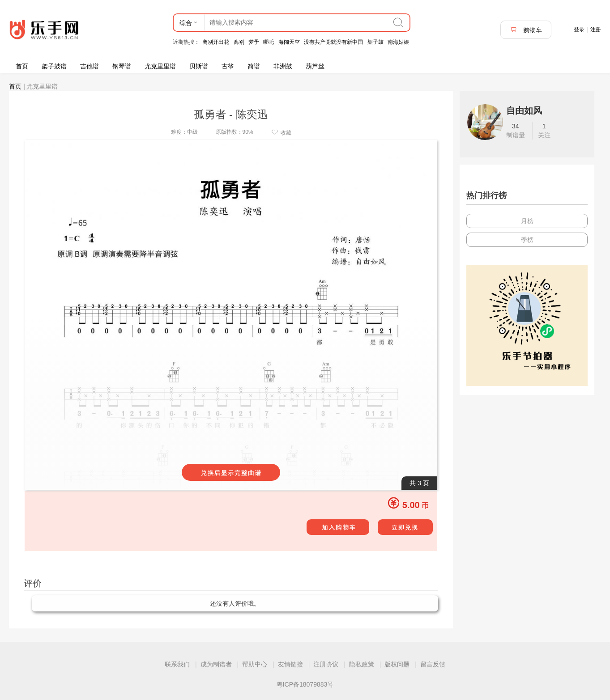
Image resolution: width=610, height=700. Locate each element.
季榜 (527, 240)
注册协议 (326, 664)
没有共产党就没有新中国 (333, 42)
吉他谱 (90, 66)
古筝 (228, 66)
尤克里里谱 (160, 66)
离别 (239, 42)
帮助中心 (255, 664)
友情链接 (290, 664)
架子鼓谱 (54, 66)
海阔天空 (289, 42)
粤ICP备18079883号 (305, 684)
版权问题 (397, 664)
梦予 (254, 42)
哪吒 (269, 42)
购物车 (526, 30)
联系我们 (177, 664)
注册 (596, 30)
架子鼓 (375, 42)
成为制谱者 (216, 664)
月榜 (527, 221)
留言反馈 (433, 664)
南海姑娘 (398, 42)
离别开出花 (216, 42)
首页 (22, 66)
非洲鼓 (283, 66)
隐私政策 (362, 664)
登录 (579, 30)
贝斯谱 (199, 66)
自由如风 (524, 110)
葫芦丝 (315, 66)
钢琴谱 (122, 66)
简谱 (254, 66)
